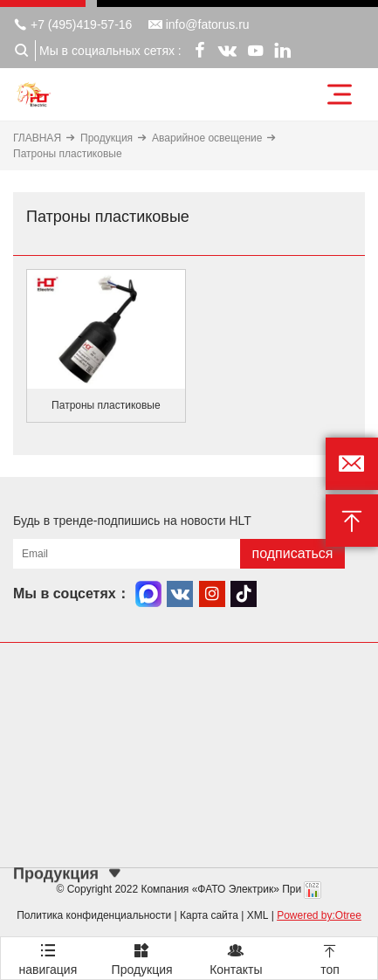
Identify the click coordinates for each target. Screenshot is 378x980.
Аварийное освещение (207, 138)
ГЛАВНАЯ (37, 138)
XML (258, 915)
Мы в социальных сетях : (110, 51)
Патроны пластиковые (68, 154)
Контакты (237, 957)
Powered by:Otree (319, 915)
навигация (48, 957)
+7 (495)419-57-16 (72, 24)
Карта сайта (209, 915)
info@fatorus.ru (199, 24)
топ (330, 957)
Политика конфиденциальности (94, 915)
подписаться (292, 553)
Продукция (107, 138)
